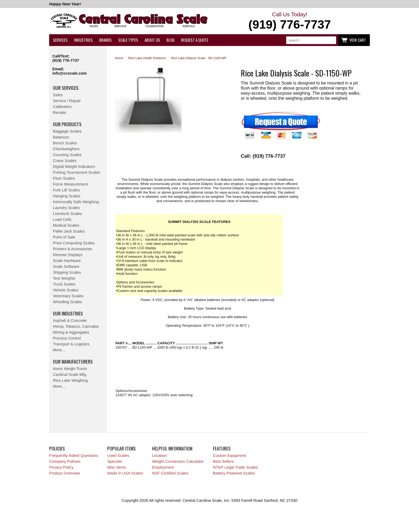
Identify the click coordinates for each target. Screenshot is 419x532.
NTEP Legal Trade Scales (235, 467)
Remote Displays (68, 255)
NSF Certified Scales (170, 473)
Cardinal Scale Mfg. (70, 375)
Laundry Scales (66, 208)
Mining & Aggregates (71, 332)
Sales (58, 95)
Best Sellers (223, 461)
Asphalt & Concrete (70, 321)
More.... (60, 386)
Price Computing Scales (74, 243)
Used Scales (118, 456)
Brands (105, 40)
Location (159, 456)
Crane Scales (65, 161)
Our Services (66, 88)
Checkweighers (66, 149)
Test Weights (64, 278)
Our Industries (68, 313)
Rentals (60, 113)
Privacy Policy (61, 467)
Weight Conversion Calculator (178, 461)
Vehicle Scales (66, 290)
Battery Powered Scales (234, 473)
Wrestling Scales (67, 302)
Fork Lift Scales (66, 190)
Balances (61, 137)
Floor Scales (64, 178)
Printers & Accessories (73, 249)
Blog (170, 40)
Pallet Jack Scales (69, 231)
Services (60, 40)
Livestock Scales (67, 214)
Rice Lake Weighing (70, 380)
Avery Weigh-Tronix (70, 369)
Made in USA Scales (125, 473)
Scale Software (66, 267)
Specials (115, 461)
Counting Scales (67, 155)
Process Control (67, 338)
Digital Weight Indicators (74, 167)
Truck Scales (64, 284)
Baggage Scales (67, 131)
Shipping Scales (67, 272)
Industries (83, 40)
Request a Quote (195, 40)
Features (222, 448)
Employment (163, 467)
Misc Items (117, 467)
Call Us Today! (290, 21)
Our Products (67, 124)
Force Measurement (70, 184)
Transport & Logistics (71, 344)
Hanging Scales (67, 196)
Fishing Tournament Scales (77, 172)
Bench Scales (65, 143)
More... (59, 350)
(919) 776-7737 (66, 60)
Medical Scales (66, 225)
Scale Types (128, 40)
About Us (152, 40)
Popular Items (121, 448)
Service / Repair (67, 101)
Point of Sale (64, 237)
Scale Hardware (67, 261)
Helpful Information (172, 448)
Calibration (62, 107)
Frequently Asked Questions (74, 456)
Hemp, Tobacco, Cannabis (76, 326)
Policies (57, 448)
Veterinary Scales (68, 296)
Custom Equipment (230, 456)
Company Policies (65, 461)
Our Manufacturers (73, 361)
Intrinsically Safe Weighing (76, 202)
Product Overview (65, 473)
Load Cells (62, 219)
